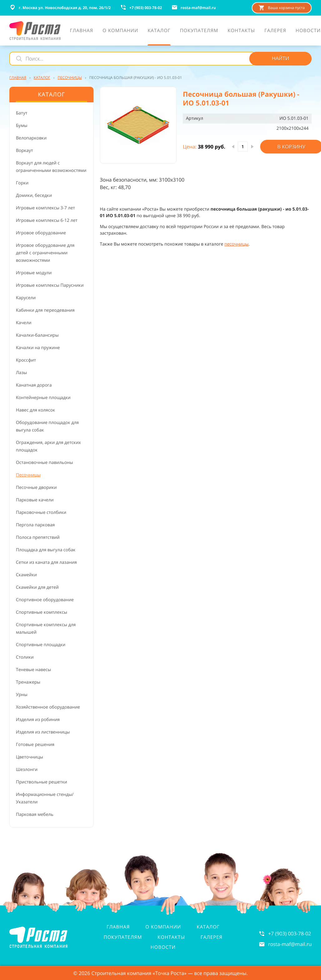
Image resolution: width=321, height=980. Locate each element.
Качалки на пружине (38, 348)
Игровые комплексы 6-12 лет (47, 220)
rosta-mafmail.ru (290, 944)
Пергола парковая (35, 525)
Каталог (208, 927)
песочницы (236, 244)
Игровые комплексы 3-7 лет (45, 208)
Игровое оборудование (41, 233)
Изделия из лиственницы (43, 732)
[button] (138, 125)
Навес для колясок (36, 410)
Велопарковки (31, 138)
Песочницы (28, 475)
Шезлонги (27, 770)
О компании (163, 927)
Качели (24, 323)
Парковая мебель (35, 814)
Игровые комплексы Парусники (50, 285)
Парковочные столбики (41, 512)
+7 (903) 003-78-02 (289, 934)
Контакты (171, 937)
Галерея (212, 937)
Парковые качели (35, 500)
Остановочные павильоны (44, 463)
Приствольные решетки (41, 782)
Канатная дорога (34, 385)
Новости (163, 947)
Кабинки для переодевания (45, 310)
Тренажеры (28, 682)
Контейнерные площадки (43, 398)
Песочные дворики (36, 488)
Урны (22, 695)
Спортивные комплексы (41, 612)
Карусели (26, 298)
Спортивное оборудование (45, 600)
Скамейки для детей (37, 587)
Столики (25, 657)
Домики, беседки (34, 195)
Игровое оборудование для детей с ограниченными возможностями (45, 253)
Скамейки (26, 575)
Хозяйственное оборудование (48, 707)
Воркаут (24, 151)
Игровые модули (34, 273)
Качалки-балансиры (37, 335)
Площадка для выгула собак (46, 550)
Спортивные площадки (41, 645)
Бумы (22, 126)
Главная (118, 927)
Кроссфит (26, 360)
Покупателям (123, 937)
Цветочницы (29, 757)
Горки (22, 183)
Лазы (21, 373)
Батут (22, 113)
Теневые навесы (34, 670)
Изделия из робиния (38, 720)
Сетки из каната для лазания (46, 562)
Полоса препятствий (38, 537)
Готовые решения (35, 745)
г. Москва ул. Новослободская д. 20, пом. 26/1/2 (60, 7)
